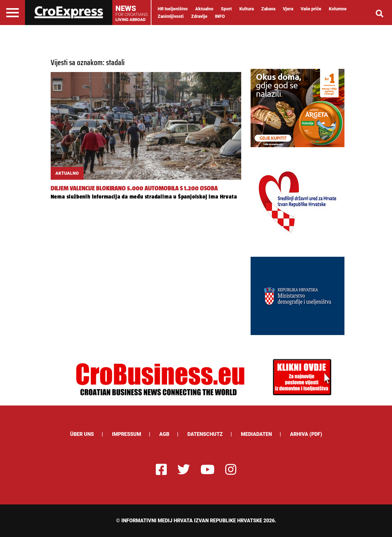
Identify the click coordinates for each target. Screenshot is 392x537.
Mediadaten (256, 434)
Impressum (127, 434)
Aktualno (204, 9)
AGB (164, 434)
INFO (220, 16)
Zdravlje (199, 16)
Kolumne (338, 9)
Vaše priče (311, 9)
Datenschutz (205, 434)
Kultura (247, 9)
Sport (226, 9)
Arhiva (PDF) (306, 434)
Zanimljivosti (171, 16)
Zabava (268, 9)
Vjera (288, 9)
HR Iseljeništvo (173, 9)
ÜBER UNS (82, 434)
